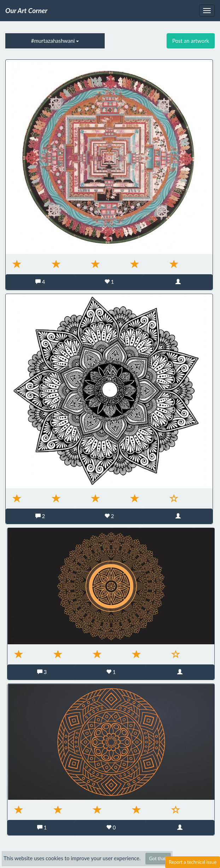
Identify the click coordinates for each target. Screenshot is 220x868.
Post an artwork (191, 41)
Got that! (158, 858)
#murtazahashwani (55, 41)
